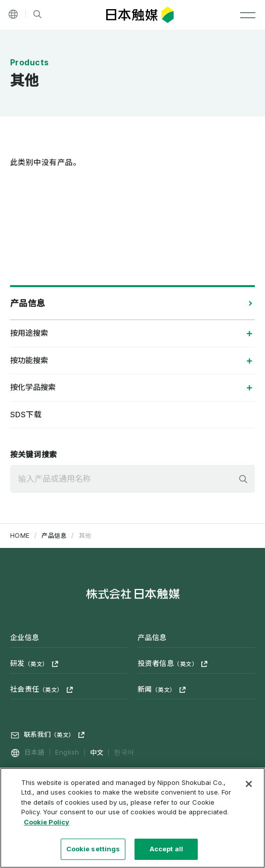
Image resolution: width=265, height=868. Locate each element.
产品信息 (28, 303)
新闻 (157, 689)
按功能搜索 (29, 360)
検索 (243, 479)
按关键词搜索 (34, 455)
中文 (97, 752)
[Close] (249, 788)
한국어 (124, 752)
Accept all (166, 853)
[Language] (13, 14)
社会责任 (36, 689)
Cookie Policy (47, 826)
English (67, 752)
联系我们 (49, 734)
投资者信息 (167, 663)
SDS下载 (26, 415)
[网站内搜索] (37, 14)
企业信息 (25, 637)
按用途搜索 (29, 333)
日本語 (34, 752)
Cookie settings (93, 853)
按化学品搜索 (33, 387)
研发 (29, 663)
